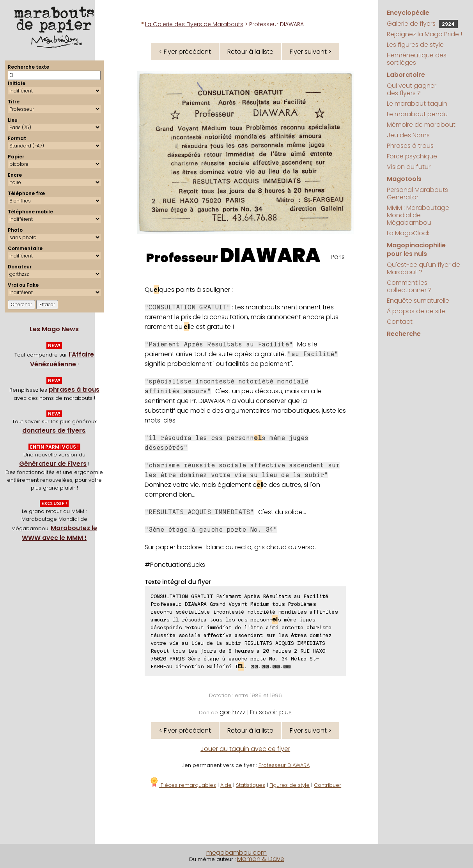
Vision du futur (409, 167)
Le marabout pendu (417, 114)
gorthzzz (233, 712)
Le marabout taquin (417, 104)
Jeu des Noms (408, 135)
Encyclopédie (408, 13)
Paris (338, 257)
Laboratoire (406, 75)
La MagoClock (408, 233)
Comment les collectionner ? (409, 286)
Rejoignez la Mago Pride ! (424, 34)
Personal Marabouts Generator (417, 193)
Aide (226, 785)
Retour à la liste (250, 52)
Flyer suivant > (311, 52)
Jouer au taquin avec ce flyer (245, 749)
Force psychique (412, 156)
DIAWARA (270, 256)
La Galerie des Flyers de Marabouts (194, 24)
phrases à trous (74, 390)
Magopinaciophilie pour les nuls (416, 249)
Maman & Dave (261, 859)
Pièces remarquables (183, 785)
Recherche (404, 334)
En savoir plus (271, 712)
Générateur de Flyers (53, 464)
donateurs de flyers (54, 430)
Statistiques (251, 785)
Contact (400, 322)
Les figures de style (415, 45)
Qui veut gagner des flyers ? (412, 89)
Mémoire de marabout (421, 125)
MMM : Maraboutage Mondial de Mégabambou (418, 215)
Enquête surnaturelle (418, 301)
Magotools (404, 179)
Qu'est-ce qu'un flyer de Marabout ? (423, 268)
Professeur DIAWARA (284, 765)
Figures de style (290, 785)
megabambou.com (236, 853)
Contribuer (328, 785)
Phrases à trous (410, 146)
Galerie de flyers (422, 24)
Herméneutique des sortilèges (417, 59)
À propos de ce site (416, 311)
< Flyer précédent (185, 52)
